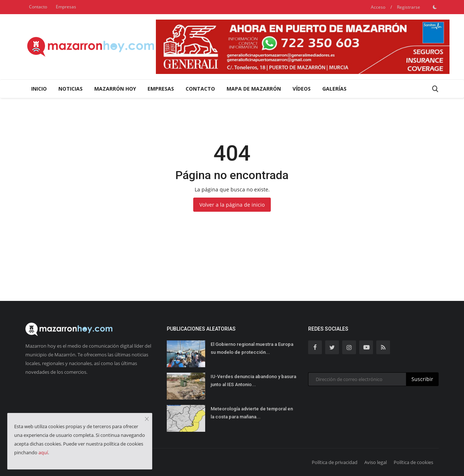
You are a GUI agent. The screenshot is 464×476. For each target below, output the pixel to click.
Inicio (39, 89)
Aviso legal (376, 462)
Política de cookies (413, 462)
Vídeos (302, 89)
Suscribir (422, 379)
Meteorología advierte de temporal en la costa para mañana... (252, 413)
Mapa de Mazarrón (254, 89)
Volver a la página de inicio (232, 205)
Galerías (334, 89)
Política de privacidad (335, 462)
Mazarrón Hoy (115, 89)
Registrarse (409, 7)
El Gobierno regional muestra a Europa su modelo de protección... (252, 348)
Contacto (38, 7)
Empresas (66, 7)
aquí (43, 452)
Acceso (378, 7)
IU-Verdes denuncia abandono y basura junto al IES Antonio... (253, 380)
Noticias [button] (71, 89)
